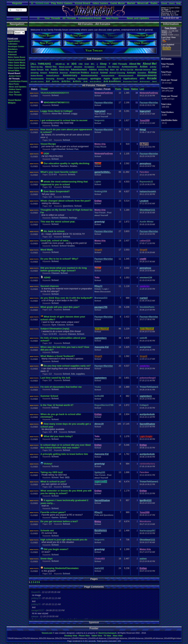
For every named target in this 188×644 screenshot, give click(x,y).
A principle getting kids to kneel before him (64, 454)
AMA (154, 70)
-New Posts (14, 84)
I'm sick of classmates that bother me (61, 387)
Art (48, 81)
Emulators (13, 49)
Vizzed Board (82, 3)
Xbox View (118, 636)
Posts (118, 89)
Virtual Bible (14, 71)
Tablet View (97, 636)
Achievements (129, 67)
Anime (152, 72)
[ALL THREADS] (41, 64)
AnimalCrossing (117, 73)
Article (56, 82)
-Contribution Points (18, 81)
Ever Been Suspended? (57, 191)
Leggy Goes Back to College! (57, 111)
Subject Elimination (52, 329)
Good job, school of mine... (55, 241)
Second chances (50, 286)
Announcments (37, 79)
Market (131, 3)
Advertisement (79, 70)
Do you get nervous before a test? (59, 521)
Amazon (44, 73)
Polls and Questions (104, 515)
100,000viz (60, 64)
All (117, 70)
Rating (135, 89)
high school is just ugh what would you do (64, 540)
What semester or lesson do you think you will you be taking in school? (66, 492)
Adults (54, 70)
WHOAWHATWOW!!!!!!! (57, 102)
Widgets (12, 103)
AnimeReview (37, 76)
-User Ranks (14, 92)
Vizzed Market (15, 100)
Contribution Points (90, 18)
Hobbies (64, 218)
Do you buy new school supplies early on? (67, 366)
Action (144, 67)
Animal (104, 73)
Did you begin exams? (56, 549)
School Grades (67, 246)
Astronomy (145, 82)
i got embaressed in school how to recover (64, 120)
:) (97, 64)
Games (55, 518)
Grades (73, 166)
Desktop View (71, 636)
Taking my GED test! (52, 472)
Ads (47, 70)
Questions (68, 206)
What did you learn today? (58, 436)
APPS (142, 79)
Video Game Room (17, 68)
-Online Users (15, 89)
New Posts (112, 18)
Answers (61, 79)
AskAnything (96, 82)
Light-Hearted (58, 149)
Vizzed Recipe (48, 144)
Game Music (117, 3)
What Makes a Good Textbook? (58, 356)
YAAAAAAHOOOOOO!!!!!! (55, 93)
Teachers (64, 166)
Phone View (84, 636)
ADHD (47, 278)
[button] (17, 10)
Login (17, 19)
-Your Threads (15, 95)
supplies (80, 374)
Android (94, 73)
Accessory (101, 67)
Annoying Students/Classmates (61, 568)
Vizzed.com (42, 3)
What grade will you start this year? (60, 307)
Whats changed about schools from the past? (66, 201)
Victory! (48, 464)
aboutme (78, 67)
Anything (71, 79)
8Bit (81, 64)
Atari (154, 82)
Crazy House (100, 147)
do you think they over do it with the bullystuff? (67, 298)
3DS (74, 64)
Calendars (13, 44)
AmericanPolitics (79, 73)
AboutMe (135, 64)
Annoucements (89, 75)
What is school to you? (53, 482)
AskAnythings (112, 81)
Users (172, 3)
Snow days (47, 559)
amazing (35, 73)
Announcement (108, 76)
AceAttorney (114, 67)
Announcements (147, 75)
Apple (107, 79)
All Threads (69, 18)
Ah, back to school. (54, 231)
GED (67, 478)
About (164, 3)
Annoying (50, 79)
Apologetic (83, 79)
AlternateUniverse (143, 70)
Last (142, 89)
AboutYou (51, 67)
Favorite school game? (53, 512)
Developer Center (16, 46)
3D (68, 64)
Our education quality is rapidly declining (67, 163)
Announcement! (126, 76)
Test (62, 478)
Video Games (100, 3)
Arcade (152, 78)
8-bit (87, 64)
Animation (142, 73)
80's (93, 64)
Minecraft (143, 3)
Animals (131, 73)
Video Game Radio (17, 65)
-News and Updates (17, 87)
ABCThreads (120, 64)
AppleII (116, 79)
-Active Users (15, 76)
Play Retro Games (62, 3)
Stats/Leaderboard (17, 60)
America (53, 73)
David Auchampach (107, 633)
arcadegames (37, 82)
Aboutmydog (37, 67)
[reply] (66, 329)
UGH (46, 154)
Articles (66, 81)
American (64, 73)
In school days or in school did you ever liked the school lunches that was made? (66, 446)
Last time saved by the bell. (56, 378)
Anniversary (70, 75)
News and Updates (138, 18)
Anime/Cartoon (53, 76)
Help (179, 3)
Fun (76, 149)
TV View (107, 636)
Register (17, 3)
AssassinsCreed (130, 82)
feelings (73, 218)
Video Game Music (17, 63)
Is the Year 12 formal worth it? (57, 405)
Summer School (49, 396)
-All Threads (14, 79)
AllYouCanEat (127, 70)
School (55, 95)
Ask (86, 82)
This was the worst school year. (58, 222)
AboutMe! (150, 64)
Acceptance (89, 67)
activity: (153, 67)
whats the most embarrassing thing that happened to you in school (64, 183)
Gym (54, 325)
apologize (96, 79)
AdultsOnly (64, 70)
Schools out (47, 530)
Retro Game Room (17, 57)
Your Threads (52, 18)
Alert (112, 70)
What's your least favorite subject (59, 172)
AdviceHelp (103, 70)
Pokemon (12, 54)
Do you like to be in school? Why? (59, 259)
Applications (14, 41)
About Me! (57, 114)
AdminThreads (37, 70)
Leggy (74, 114)
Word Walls (47, 250)
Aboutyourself (65, 67)
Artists (77, 81)
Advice (93, 70)
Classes (55, 273)
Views (126, 89)
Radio (154, 3)
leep (103, 64)
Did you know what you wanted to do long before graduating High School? (64, 269)
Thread (44, 89)
